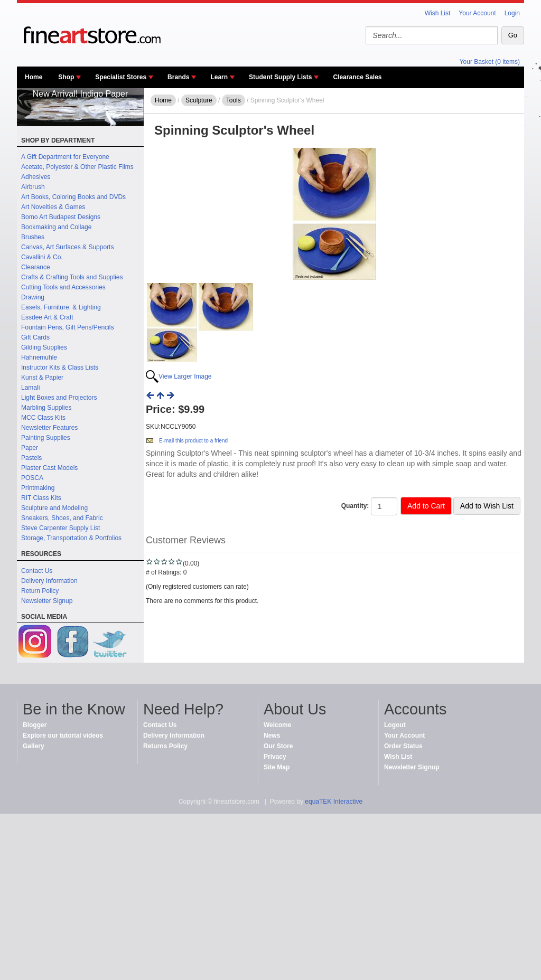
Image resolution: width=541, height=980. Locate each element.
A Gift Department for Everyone (65, 157)
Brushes (33, 237)
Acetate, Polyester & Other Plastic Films (77, 167)
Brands (178, 77)
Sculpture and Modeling (54, 508)
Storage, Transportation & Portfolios (71, 538)
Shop (66, 77)
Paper (30, 448)
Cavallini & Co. (42, 257)
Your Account (477, 13)
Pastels (31, 458)
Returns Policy (165, 746)
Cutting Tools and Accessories (63, 287)
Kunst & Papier (42, 378)
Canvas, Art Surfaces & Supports (67, 247)
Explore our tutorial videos (63, 736)
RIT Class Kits (41, 498)
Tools (234, 100)
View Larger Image (185, 376)
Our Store (278, 746)
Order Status (403, 746)
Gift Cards (35, 337)
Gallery (34, 746)
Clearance (36, 267)
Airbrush (33, 187)
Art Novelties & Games (53, 207)
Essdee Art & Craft (47, 317)
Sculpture (199, 100)
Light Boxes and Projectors (59, 398)
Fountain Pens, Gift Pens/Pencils (67, 327)
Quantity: (355, 506)
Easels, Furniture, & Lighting (61, 307)
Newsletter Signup (47, 601)
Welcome (277, 725)
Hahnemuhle (39, 357)
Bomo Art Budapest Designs (61, 217)
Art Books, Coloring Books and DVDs (73, 197)
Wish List (438, 13)
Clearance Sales (357, 77)
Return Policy (40, 591)
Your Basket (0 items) (490, 62)
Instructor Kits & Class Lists (60, 368)
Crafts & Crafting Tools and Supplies (72, 277)
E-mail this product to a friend (193, 441)
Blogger (35, 725)
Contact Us (37, 571)
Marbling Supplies (46, 408)
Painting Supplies (46, 438)
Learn (219, 77)
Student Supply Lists (280, 77)
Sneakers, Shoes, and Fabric (62, 518)
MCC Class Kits (43, 418)
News (272, 736)
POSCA (32, 478)
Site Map (277, 767)
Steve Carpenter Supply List (60, 528)
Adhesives (36, 177)
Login (512, 13)
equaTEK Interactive (334, 802)
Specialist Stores (121, 77)
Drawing (33, 297)
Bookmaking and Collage (56, 227)
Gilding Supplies (44, 347)
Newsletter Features (49, 428)
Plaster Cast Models (49, 468)
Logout (395, 725)
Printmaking (38, 488)
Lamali (30, 388)
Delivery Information (49, 581)
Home (34, 77)
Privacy (275, 757)
